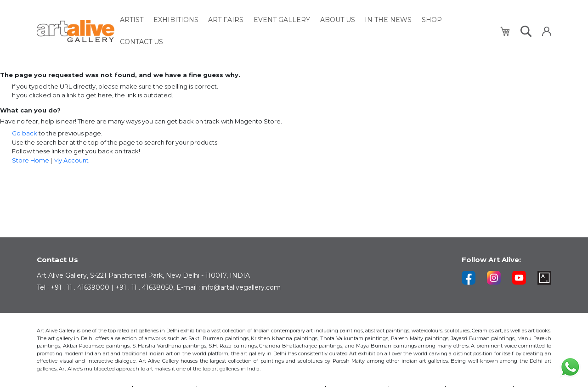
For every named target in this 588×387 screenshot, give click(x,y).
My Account (71, 160)
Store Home (31, 160)
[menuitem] (134, 20)
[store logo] (76, 20)
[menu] (307, 20)
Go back (25, 133)
